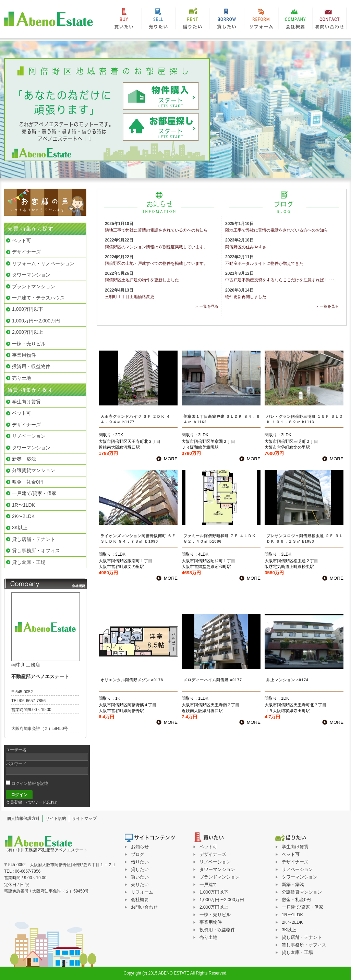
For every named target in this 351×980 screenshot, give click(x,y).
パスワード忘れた (42, 802)
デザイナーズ (295, 862)
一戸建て (208, 884)
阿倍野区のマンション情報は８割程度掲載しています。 (156, 247)
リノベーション (297, 869)
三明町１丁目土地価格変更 (130, 297)
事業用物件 (211, 922)
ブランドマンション (220, 877)
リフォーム (261, 21)
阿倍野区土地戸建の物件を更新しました (142, 280)
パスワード (16, 764)
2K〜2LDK (292, 922)
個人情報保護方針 (23, 818)
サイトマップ (84, 818)
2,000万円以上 (214, 907)
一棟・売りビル (215, 915)
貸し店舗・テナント (302, 937)
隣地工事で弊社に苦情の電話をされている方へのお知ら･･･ (159, 230)
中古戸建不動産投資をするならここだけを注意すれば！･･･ (280, 280)
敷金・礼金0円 (296, 900)
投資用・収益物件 (217, 930)
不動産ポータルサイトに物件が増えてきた (264, 263)
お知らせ (140, 847)
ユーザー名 (16, 750)
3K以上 (289, 930)
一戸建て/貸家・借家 (302, 907)
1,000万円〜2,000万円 (222, 900)
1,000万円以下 (214, 892)
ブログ (138, 854)
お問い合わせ (330, 21)
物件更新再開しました (246, 297)
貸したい (227, 21)
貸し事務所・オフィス (304, 945)
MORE (171, 459)
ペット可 (291, 854)
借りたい (193, 21)
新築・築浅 (293, 884)
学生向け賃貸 (295, 847)
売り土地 (208, 937)
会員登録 (14, 802)
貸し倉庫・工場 (297, 952)
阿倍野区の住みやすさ (246, 247)
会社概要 (295, 21)
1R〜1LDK (292, 915)
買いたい (124, 21)
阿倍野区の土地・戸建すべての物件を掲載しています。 (156, 263)
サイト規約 (56, 818)
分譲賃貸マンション (302, 892)
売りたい (158, 21)
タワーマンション (300, 877)
